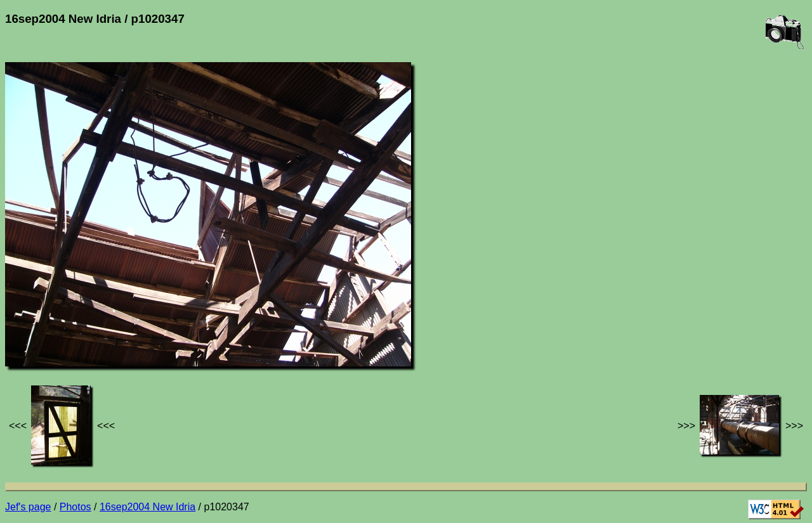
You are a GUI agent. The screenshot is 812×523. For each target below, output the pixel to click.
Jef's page (28, 507)
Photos (75, 507)
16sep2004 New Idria (147, 507)
